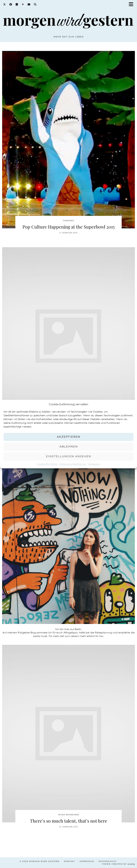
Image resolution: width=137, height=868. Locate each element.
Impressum (94, 464)
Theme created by (118, 864)
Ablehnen (69, 446)
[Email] (29, 4)
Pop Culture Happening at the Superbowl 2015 (68, 227)
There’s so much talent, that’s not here (69, 821)
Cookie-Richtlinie (47, 464)
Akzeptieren (69, 437)
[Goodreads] (17, 4)
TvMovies (68, 221)
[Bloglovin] (23, 4)
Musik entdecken (69, 815)
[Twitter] (5, 4)
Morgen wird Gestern (44, 861)
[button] (132, 5)
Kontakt (69, 861)
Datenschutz (108, 861)
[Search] (35, 4)
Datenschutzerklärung (72, 464)
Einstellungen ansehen (69, 456)
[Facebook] (11, 4)
